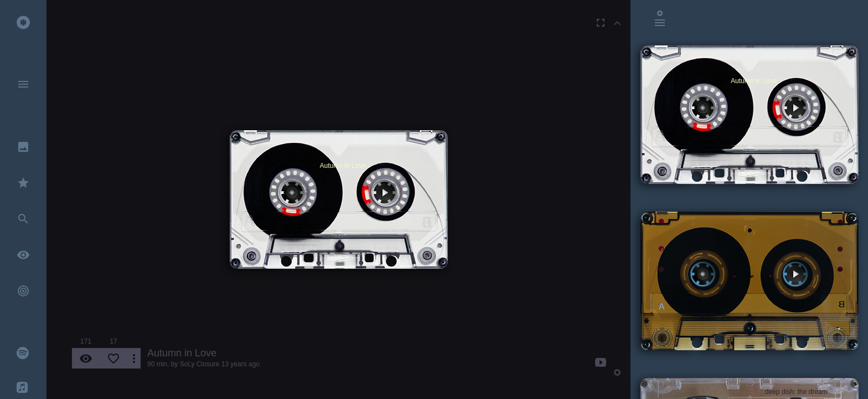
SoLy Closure (200, 364)
